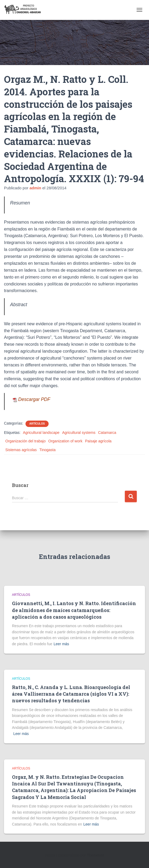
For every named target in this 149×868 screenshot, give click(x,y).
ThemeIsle (95, 855)
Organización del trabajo (25, 441)
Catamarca (107, 433)
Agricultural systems (79, 433)
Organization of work (65, 441)
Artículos (37, 424)
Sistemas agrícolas (21, 450)
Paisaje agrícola (98, 441)
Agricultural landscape (41, 433)
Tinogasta (47, 450)
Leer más (61, 644)
